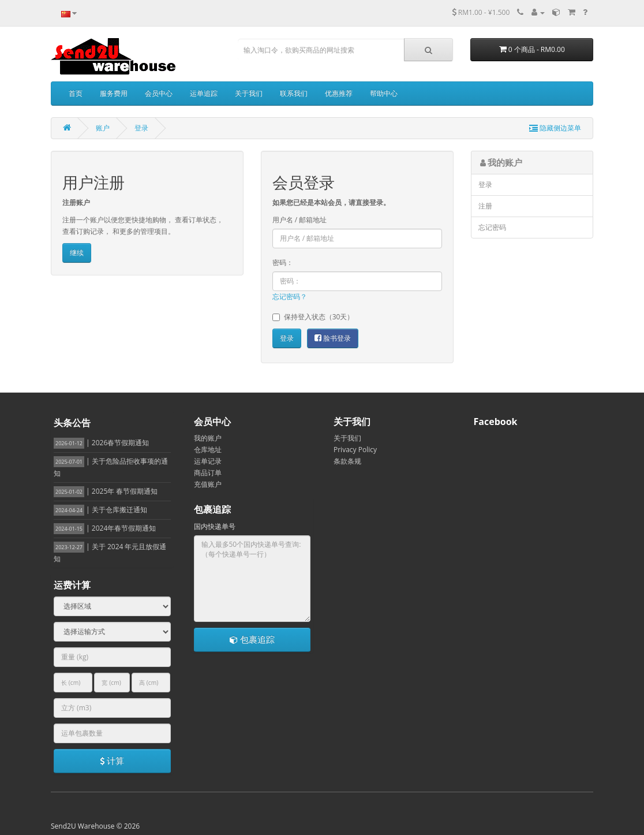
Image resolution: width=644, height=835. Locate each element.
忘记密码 (492, 227)
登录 (141, 128)
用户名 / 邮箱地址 (300, 220)
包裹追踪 (252, 639)
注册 (485, 206)
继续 (77, 253)
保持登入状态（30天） (313, 317)
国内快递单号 (215, 526)
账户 (103, 128)
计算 (112, 761)
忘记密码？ (290, 297)
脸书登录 (333, 338)
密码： (283, 262)
